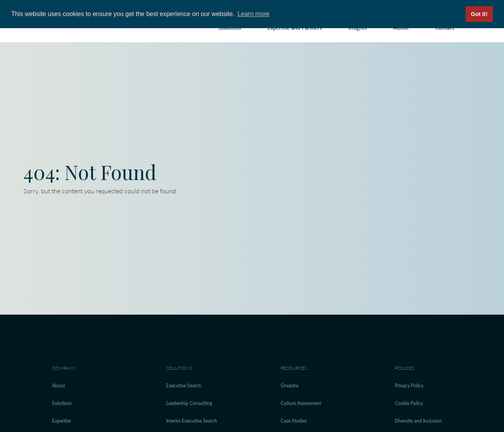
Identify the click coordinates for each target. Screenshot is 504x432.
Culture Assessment (301, 403)
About (401, 28)
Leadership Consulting (189, 403)
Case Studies (294, 421)
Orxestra (290, 386)
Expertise (61, 421)
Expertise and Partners (295, 28)
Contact (445, 28)
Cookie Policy (409, 403)
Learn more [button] (253, 14)
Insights (358, 28)
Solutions (230, 28)
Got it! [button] (479, 14)
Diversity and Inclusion (418, 421)
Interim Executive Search (192, 421)
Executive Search (184, 386)
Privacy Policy (409, 386)
